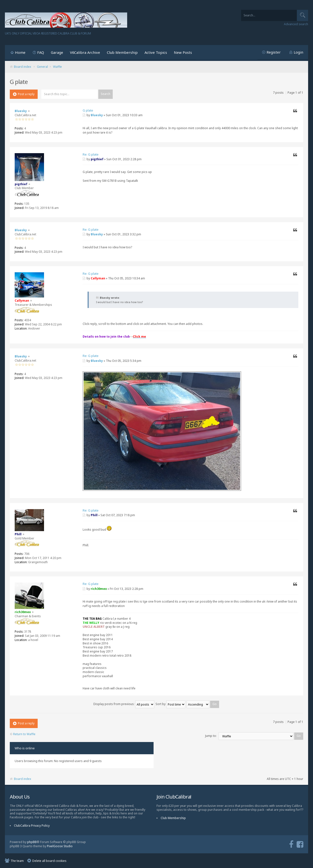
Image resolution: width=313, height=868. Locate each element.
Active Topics (156, 52)
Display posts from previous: (124, 704)
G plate (88, 110)
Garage (57, 52)
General (42, 67)
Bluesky (97, 115)
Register (274, 52)
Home (20, 52)
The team (17, 861)
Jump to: (211, 736)
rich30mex (99, 589)
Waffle (57, 67)
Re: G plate (91, 154)
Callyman (98, 278)
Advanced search (296, 24)
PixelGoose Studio (60, 846)
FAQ (41, 52)
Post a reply (24, 94)
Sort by (170, 704)
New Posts (183, 52)
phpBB (32, 842)
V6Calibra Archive (85, 52)
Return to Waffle (23, 734)
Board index (22, 67)
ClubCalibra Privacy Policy (32, 826)
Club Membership (122, 52)
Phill (94, 515)
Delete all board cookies (49, 861)
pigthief (97, 159)
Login (298, 52)
